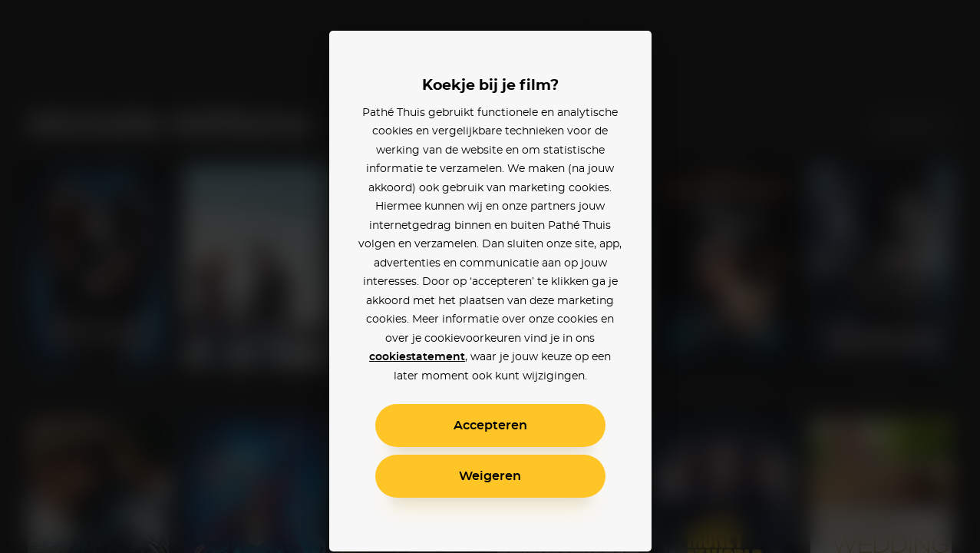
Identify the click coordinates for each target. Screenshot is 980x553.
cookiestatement (417, 357)
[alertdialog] (490, 276)
